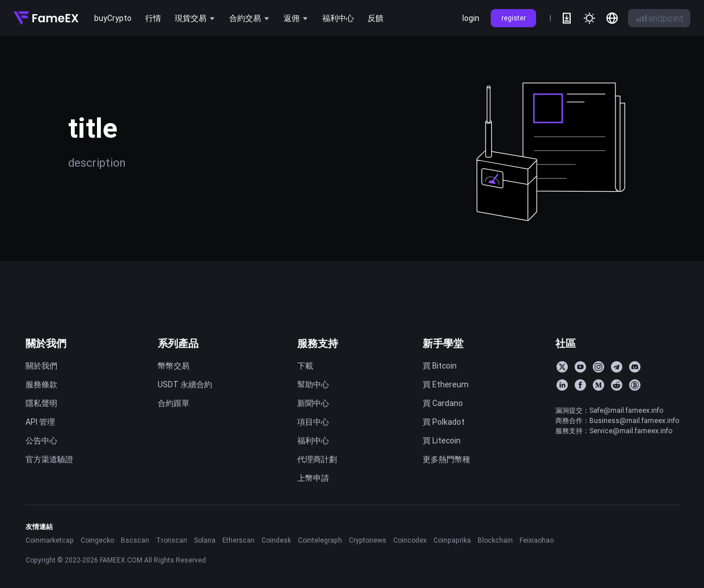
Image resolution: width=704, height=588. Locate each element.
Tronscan (172, 540)
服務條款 (41, 384)
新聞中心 (313, 403)
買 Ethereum (446, 384)
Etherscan (239, 540)
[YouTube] (580, 367)
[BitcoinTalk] (635, 385)
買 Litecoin (442, 441)
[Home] (46, 18)
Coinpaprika (452, 540)
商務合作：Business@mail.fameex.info (617, 420)
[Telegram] (617, 367)
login (471, 18)
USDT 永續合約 (185, 384)
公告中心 (41, 441)
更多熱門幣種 (446, 459)
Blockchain (495, 540)
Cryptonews (368, 540)
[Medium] (598, 385)
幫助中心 (313, 384)
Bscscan (135, 540)
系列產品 (178, 343)
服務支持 (318, 343)
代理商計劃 (317, 459)
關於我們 (46, 343)
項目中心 (313, 422)
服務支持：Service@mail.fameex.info (614, 431)
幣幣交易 (174, 366)
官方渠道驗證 (49, 459)
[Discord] (635, 367)
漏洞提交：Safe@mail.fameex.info (609, 410)
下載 (305, 366)
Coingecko (97, 540)
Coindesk (276, 540)
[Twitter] (562, 367)
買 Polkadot (444, 422)
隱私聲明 (41, 403)
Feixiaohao (537, 540)
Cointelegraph (320, 540)
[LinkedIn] (562, 385)
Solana (205, 540)
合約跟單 (174, 403)
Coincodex (410, 540)
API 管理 (40, 422)
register (514, 18)
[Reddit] (617, 385)
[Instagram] (598, 367)
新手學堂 (443, 343)
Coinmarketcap (50, 540)
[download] (567, 18)
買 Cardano (443, 403)
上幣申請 (313, 478)
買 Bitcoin (440, 366)
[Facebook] (580, 385)
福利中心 (313, 441)
